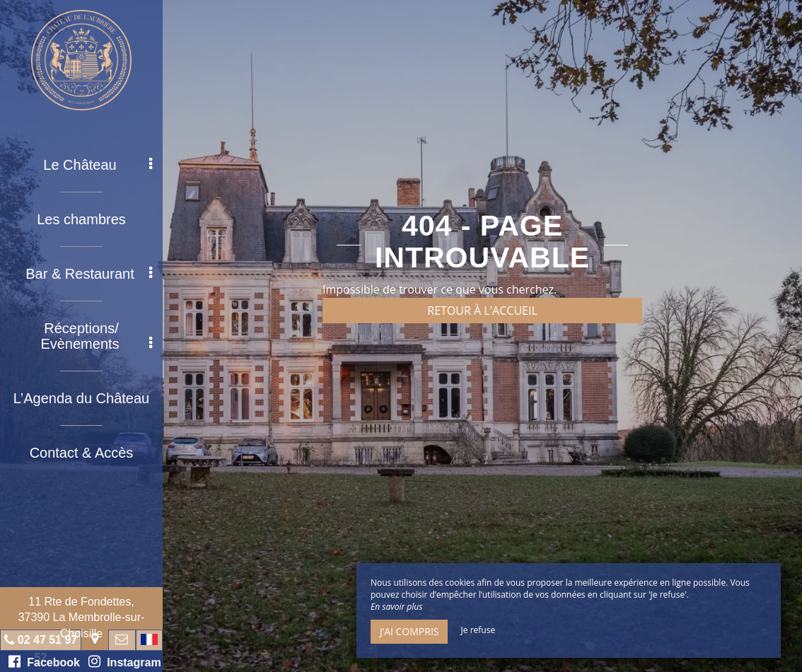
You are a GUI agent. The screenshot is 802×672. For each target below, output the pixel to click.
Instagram (124, 661)
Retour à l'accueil (482, 311)
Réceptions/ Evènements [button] (96, 336)
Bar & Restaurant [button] (89, 274)
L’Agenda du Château (81, 398)
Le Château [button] (98, 165)
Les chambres (81, 219)
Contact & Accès (82, 453)
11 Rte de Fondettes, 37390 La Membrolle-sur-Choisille (82, 618)
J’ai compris (409, 631)
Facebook (44, 661)
